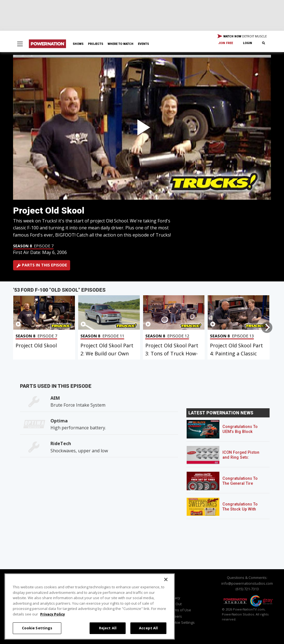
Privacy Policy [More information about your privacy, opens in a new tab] (53, 614)
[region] (90, 606)
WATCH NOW (242, 37)
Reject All (108, 628)
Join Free (226, 43)
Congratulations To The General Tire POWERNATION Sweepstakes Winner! (242, 486)
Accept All (148, 628)
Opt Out (175, 604)
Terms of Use (180, 610)
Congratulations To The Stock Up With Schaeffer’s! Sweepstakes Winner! (242, 512)
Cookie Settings (182, 622)
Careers (175, 616)
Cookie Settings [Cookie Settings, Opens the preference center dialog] (37, 628)
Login (248, 43)
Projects (96, 44)
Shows (78, 44)
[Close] (166, 579)
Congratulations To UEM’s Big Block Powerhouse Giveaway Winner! (240, 434)
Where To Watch (121, 44)
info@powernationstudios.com (247, 583)
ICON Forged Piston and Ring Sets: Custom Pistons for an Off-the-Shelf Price (243, 460)
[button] (20, 44)
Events (143, 44)
